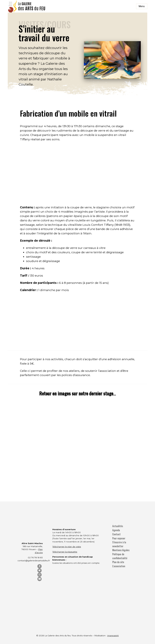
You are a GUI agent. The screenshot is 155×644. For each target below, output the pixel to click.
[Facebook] (40, 566)
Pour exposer (119, 538)
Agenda (116, 530)
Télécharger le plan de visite (67, 547)
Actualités (118, 526)
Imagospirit (113, 636)
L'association (119, 566)
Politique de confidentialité (120, 556)
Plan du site (118, 562)
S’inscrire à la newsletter (119, 544)
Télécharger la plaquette (65, 552)
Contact (116, 534)
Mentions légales (121, 550)
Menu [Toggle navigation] (142, 6)
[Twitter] (40, 571)
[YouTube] (40, 579)
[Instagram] (40, 575)
